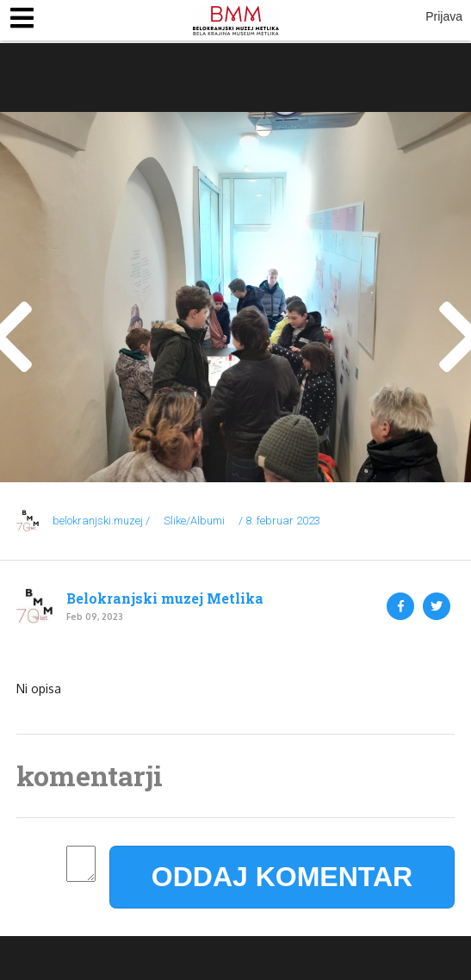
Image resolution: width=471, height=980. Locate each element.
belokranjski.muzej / (101, 521)
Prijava (444, 16)
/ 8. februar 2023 (279, 521)
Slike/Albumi (194, 521)
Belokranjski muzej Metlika (165, 599)
